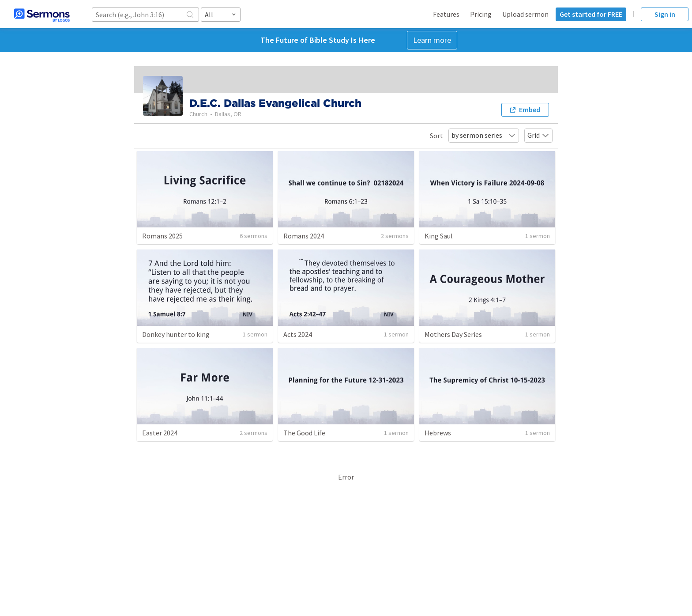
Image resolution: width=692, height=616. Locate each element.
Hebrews (438, 433)
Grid (538, 135)
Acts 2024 (298, 334)
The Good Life (304, 433)
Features (446, 14)
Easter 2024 (160, 433)
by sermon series (484, 135)
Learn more (432, 40)
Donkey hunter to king (176, 334)
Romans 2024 (304, 236)
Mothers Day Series (453, 334)
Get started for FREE (591, 14)
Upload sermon (525, 14)
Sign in (665, 14)
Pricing (481, 14)
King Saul (439, 236)
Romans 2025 (162, 236)
